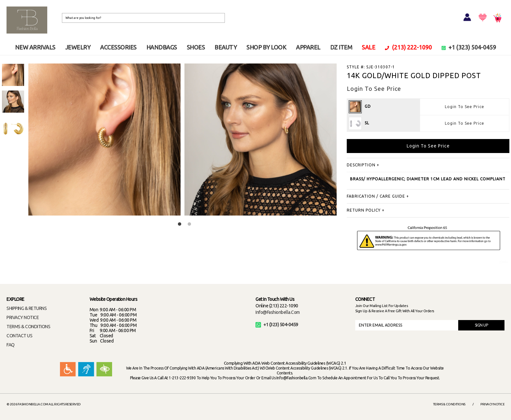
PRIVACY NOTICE (23, 317)
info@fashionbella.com (278, 312)
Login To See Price (465, 107)
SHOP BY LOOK (266, 47)
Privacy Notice (492, 404)
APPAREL (308, 47)
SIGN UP (482, 325)
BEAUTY (226, 47)
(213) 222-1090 (408, 47)
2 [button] (189, 224)
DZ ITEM (341, 47)
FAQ (11, 345)
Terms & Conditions (449, 404)
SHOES (196, 47)
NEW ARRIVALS (35, 47)
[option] (13, 75)
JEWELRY (78, 47)
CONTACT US (19, 336)
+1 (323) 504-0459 (469, 47)
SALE (368, 47)
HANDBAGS (162, 47)
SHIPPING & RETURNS (27, 308)
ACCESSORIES (118, 47)
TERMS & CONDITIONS (28, 327)
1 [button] (180, 224)
